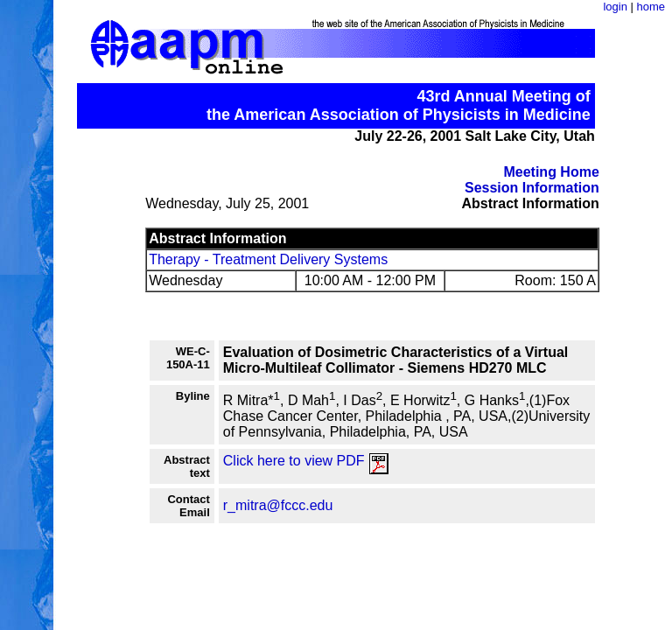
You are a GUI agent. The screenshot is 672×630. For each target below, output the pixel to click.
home (651, 7)
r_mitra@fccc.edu (278, 505)
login (615, 7)
